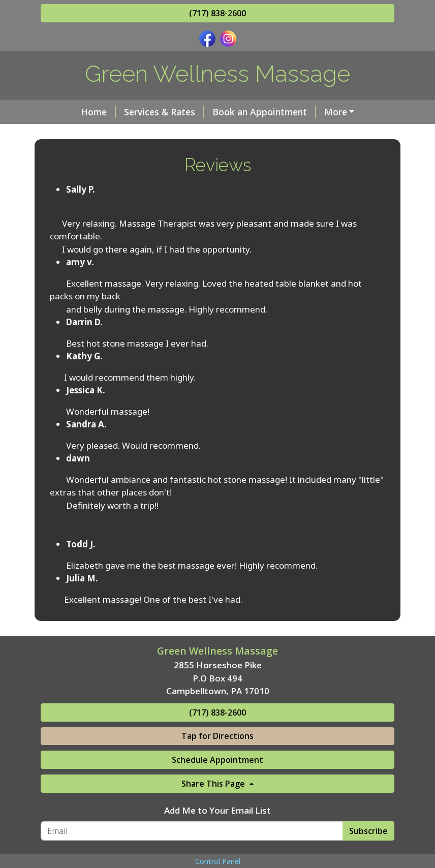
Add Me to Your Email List (218, 810)
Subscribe (368, 831)
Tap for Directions (218, 736)
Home (98, 112)
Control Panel (218, 861)
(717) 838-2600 (218, 13)
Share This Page (214, 784)
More (336, 112)
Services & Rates (164, 112)
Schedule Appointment (218, 760)
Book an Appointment (264, 112)
